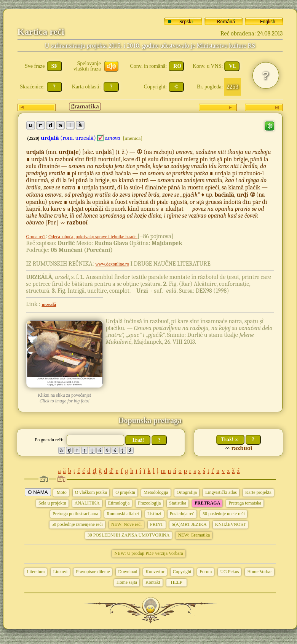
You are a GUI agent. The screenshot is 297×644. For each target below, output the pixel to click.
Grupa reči (36, 237)
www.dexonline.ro (112, 264)
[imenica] (132, 138)
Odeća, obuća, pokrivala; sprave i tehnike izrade (93, 237)
